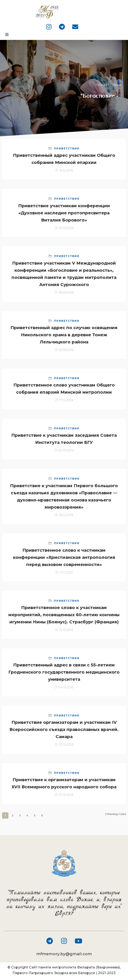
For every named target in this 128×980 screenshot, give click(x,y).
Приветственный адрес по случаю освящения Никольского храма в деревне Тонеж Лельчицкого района (64, 335)
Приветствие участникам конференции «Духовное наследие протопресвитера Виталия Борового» (64, 213)
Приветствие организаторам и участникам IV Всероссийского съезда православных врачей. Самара (64, 729)
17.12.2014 (64, 400)
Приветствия (67, 148)
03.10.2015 (64, 228)
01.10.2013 (64, 795)
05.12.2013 (64, 515)
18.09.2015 (64, 293)
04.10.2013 (64, 687)
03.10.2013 (64, 745)
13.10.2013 (64, 630)
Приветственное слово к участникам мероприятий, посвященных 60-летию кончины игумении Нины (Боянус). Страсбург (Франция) (64, 615)
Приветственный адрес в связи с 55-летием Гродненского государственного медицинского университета (64, 672)
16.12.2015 (64, 170)
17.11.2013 (64, 572)
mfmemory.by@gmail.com (64, 954)
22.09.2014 (64, 450)
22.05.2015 (64, 350)
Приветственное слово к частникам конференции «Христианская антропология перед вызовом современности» (64, 557)
